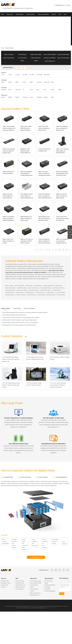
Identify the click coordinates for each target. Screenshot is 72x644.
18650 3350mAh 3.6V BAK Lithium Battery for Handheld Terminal (44, 219)
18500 (10, 82)
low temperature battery (46, 288)
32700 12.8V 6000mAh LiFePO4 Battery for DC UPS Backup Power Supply (62, 174)
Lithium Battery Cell (50, 61)
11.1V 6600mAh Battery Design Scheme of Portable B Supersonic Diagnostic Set (11, 359)
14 (66, 250)
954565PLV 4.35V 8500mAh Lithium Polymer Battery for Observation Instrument (26, 151)
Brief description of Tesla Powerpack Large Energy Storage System (20, 320)
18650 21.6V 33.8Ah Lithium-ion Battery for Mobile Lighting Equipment (62, 196)
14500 (3, 82)
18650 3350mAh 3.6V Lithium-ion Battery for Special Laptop (26, 219)
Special (3, 97)
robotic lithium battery (34, 290)
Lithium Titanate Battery (63, 58)
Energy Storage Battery (63, 55)
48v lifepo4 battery (29, 292)
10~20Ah (25, 75)
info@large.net (60, 5)
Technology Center (20, 583)
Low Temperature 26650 (36, 583)
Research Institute (20, 581)
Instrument (25, 97)
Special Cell (10, 14)
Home (3, 14)
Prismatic (39, 82)
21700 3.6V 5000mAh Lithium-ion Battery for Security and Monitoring (44, 241)
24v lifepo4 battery (10, 292)
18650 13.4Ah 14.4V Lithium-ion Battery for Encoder (8, 241)
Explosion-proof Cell (35, 595)
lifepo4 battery (58, 286)
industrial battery (38, 286)
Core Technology (19, 589)
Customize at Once (36, 557)
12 (59, 250)
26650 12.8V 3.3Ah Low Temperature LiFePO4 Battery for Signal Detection (27, 241)
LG (23, 90)
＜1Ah (3, 75)
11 (56, 250)
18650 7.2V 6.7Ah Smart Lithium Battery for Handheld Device (62, 151)
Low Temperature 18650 (36, 581)
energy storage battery (49, 286)
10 (52, 250)
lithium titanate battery (10, 290)
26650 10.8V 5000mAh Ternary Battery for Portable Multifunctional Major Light (26, 174)
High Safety (47, 587)
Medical (17, 97)
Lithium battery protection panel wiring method (14, 315)
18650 (17, 82)
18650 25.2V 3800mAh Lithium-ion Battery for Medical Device (62, 128)
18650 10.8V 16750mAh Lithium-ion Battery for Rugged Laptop (9, 151)
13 (63, 250)
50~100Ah (39, 75)
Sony (38, 90)
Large (52, 90)
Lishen (31, 90)
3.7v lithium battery (40, 292)
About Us (3, 19)
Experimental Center (20, 587)
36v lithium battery (51, 295)
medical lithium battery (45, 290)
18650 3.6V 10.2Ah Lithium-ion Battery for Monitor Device (44, 128)
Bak (45, 90)
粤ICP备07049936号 (51, 608)
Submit (62, 594)
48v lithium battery (61, 295)
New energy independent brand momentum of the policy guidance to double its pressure (25, 312)
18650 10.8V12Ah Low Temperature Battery (8, 173)
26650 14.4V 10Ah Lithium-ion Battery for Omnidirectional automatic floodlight (45, 174)
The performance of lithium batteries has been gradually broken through (21, 317)
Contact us (11, 19)
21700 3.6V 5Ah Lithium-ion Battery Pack (45, 150)
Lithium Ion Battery (9, 55)
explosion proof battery (22, 290)
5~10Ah (17, 75)
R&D (60, 14)
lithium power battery (20, 286)
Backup (46, 97)
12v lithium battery (31, 295)
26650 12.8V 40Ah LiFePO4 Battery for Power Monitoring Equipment (8, 196)
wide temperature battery (58, 288)
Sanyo (10, 90)
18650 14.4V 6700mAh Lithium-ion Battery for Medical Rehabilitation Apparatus (8, 219)
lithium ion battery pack (34, 288)
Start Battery (48, 589)
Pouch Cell (47, 82)
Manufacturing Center (20, 585)
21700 (24, 82)
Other (52, 82)
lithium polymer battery (10, 288)
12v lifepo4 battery (56, 290)
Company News (5, 585)
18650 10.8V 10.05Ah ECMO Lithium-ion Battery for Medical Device (26, 128)
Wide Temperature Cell (35, 593)
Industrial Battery (31, 14)
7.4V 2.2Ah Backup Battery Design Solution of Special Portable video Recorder (11, 385)
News (65, 14)
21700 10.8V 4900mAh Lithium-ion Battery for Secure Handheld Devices (45, 196)
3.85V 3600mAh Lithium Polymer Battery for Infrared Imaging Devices (27, 196)
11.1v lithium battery (60, 292)
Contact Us (4, 587)
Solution (54, 14)
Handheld (39, 97)
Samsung (18, 90)
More (26, 337)
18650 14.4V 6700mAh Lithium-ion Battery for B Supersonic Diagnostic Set (9, 128)
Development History (6, 583)
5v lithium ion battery (21, 295)
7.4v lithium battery (50, 292)
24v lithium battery (41, 295)
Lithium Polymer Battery (50, 55)
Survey (31, 97)
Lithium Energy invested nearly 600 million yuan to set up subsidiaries (20, 323)
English (69, 5)
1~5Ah (10, 75)
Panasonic (4, 90)
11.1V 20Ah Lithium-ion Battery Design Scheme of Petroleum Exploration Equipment (58, 385)
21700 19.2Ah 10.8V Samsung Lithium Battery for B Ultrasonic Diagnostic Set (63, 219)
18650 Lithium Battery (36, 55)
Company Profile (5, 581)
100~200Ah (47, 75)
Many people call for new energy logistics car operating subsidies (19, 325)
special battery (29, 286)
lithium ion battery (9, 286)
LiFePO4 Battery (22, 55)
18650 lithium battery (22, 288)
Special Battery (20, 14)
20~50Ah (32, 75)
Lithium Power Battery (43, 14)
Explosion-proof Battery (50, 58)
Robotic (10, 97)
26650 (31, 82)
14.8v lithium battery (10, 295)
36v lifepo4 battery (20, 292)
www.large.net (42, 608)
